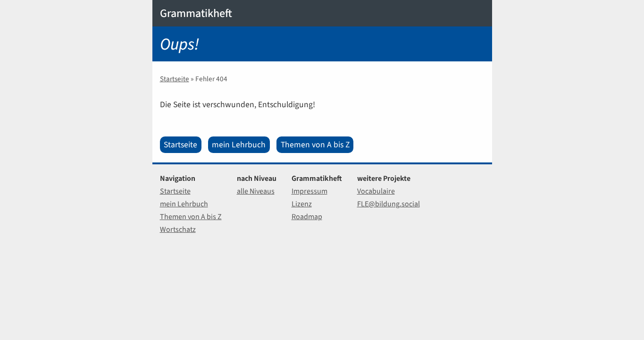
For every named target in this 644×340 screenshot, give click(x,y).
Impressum (309, 191)
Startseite (175, 79)
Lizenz (302, 204)
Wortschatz (178, 229)
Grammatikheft (196, 13)
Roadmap (307, 217)
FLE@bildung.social (389, 204)
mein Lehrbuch (239, 144)
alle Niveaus (256, 191)
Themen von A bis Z (315, 144)
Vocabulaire (376, 191)
